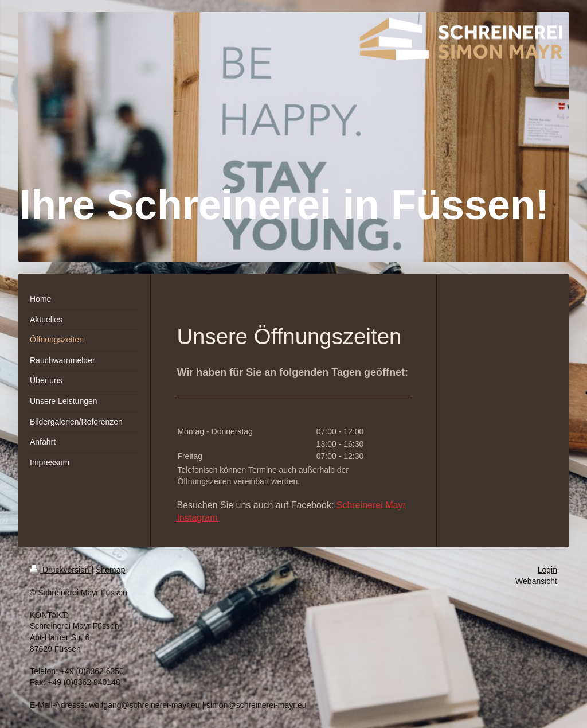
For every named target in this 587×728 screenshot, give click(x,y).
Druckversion (60, 570)
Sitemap (110, 570)
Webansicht (536, 581)
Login (547, 570)
